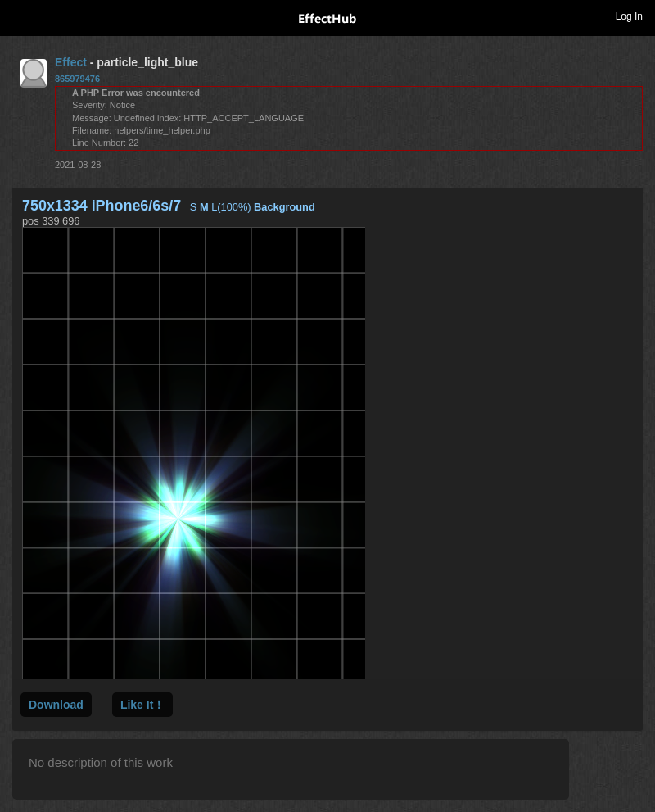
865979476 (77, 79)
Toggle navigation (20, 16)
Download (56, 705)
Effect (71, 62)
